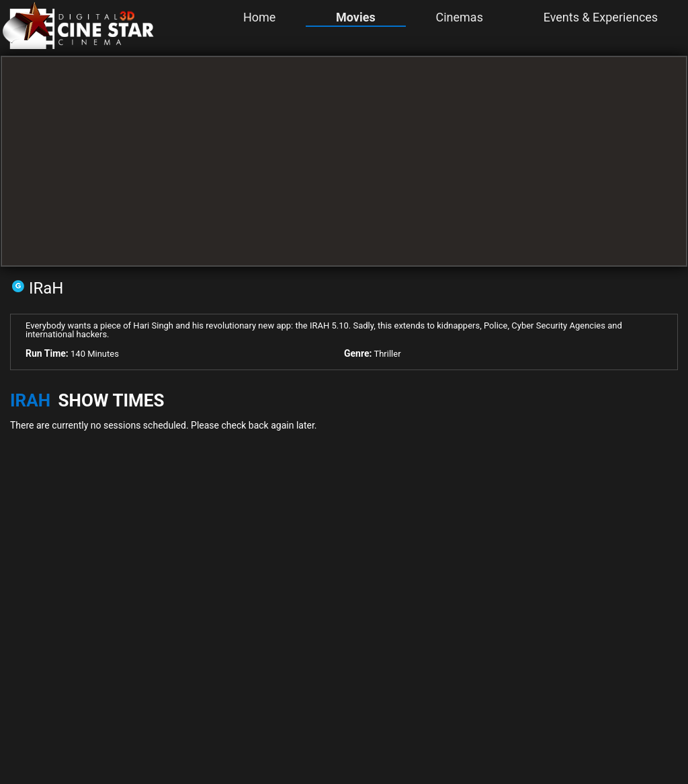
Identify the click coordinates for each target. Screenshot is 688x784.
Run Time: (47, 353)
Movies (356, 17)
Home (259, 17)
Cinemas (459, 17)
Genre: (358, 353)
